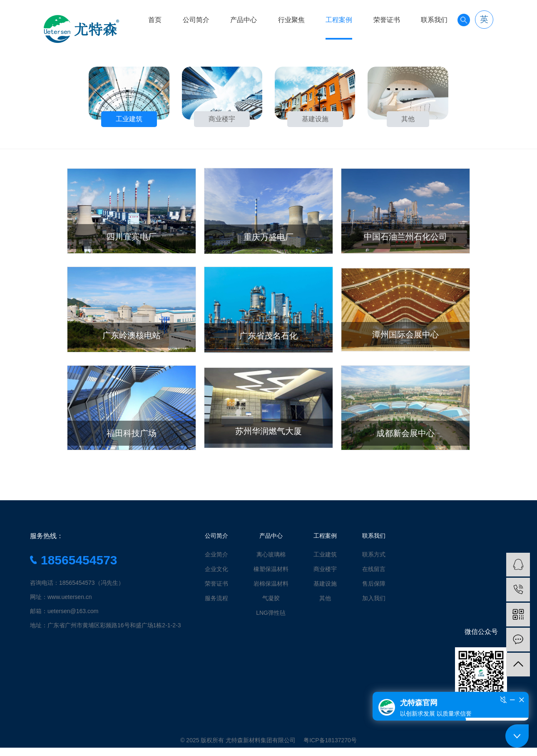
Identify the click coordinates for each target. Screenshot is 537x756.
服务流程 (216, 598)
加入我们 (374, 598)
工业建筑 (325, 554)
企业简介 (216, 554)
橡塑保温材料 (271, 569)
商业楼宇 (325, 569)
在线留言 (374, 569)
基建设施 (325, 584)
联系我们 (434, 20)
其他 (325, 598)
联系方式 (374, 554)
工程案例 (339, 20)
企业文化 (216, 569)
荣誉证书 (387, 20)
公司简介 (196, 20)
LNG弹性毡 (271, 613)
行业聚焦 (291, 20)
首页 (155, 20)
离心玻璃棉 (271, 554)
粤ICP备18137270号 (330, 740)
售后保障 (374, 584)
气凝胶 (271, 598)
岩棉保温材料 (271, 584)
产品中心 (244, 20)
